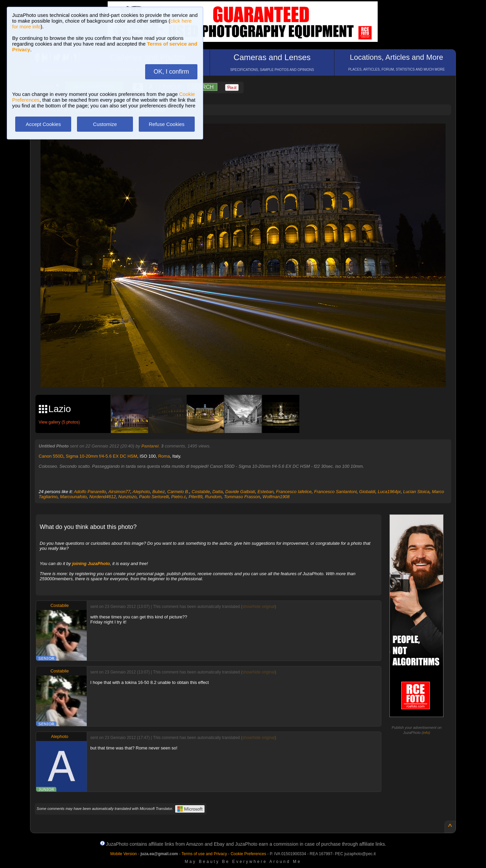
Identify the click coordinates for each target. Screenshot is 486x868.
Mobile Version (124, 854)
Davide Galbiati (240, 492)
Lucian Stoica (416, 492)
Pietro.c (179, 497)
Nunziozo (128, 497)
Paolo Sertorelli (154, 497)
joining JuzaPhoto (91, 564)
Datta (218, 492)
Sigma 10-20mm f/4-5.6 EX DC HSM (102, 456)
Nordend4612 (102, 497)
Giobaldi (367, 492)
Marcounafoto (74, 497)
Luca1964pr (389, 492)
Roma (164, 456)
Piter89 (196, 497)
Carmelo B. (178, 492)
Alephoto (141, 492)
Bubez (158, 492)
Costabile (201, 492)
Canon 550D (51, 456)
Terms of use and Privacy (204, 854)
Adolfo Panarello (90, 492)
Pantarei (150, 446)
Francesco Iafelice (294, 492)
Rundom (213, 497)
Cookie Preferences (248, 854)
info (426, 733)
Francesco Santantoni (335, 492)
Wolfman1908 (276, 497)
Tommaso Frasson (242, 497)
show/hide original (259, 607)
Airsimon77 (119, 492)
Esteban (266, 492)
